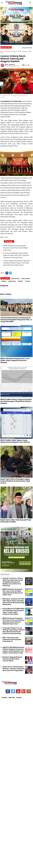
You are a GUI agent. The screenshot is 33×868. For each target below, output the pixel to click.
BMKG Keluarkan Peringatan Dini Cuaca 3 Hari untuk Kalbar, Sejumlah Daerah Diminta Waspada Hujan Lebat (13, 621)
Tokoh (2, 53)
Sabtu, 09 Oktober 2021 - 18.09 (12, 66)
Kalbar (19, 51)
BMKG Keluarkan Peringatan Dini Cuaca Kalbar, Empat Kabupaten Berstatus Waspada (15, 360)
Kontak (19, 698)
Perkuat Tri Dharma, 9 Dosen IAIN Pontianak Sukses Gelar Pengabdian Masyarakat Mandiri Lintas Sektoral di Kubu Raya (13, 582)
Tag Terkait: (5, 279)
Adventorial (7, 51)
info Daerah (14, 51)
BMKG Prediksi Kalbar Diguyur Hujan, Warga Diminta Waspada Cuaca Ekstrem (15, 441)
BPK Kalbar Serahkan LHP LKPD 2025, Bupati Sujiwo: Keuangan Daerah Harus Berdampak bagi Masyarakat (13, 602)
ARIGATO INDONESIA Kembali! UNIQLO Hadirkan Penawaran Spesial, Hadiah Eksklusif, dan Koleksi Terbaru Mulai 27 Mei (13, 650)
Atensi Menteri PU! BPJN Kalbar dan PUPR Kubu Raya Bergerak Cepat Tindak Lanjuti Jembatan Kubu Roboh (14, 611)
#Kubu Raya (12, 281)
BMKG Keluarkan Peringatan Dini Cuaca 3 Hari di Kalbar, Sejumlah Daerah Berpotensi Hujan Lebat (13, 592)
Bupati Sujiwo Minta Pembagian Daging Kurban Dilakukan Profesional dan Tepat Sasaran (15, 481)
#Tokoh (27, 281)
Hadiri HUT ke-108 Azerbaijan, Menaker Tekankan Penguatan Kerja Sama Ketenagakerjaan (14, 669)
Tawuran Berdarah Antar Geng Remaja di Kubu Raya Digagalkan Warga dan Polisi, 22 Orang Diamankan (16, 320)
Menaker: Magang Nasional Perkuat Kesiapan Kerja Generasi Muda (12, 659)
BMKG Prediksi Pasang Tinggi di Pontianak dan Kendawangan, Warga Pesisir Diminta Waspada (16, 401)
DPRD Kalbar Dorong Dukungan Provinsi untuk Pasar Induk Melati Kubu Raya (16, 248)
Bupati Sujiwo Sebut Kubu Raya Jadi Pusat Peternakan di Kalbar (16, 521)
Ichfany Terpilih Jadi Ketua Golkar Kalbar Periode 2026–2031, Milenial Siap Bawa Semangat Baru (16, 255)
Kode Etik (12, 698)
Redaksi (5, 698)
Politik (30, 51)
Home (2, 51)
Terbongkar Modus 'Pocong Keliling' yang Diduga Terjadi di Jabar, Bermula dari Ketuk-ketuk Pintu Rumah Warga (14, 631)
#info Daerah (26, 279)
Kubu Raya (25, 51)
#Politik (20, 281)
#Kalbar (4, 281)
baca (25, 65)
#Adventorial (15, 279)
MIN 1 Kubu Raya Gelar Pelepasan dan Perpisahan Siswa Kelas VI (12, 639)
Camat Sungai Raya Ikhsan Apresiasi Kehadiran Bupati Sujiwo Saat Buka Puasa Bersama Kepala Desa (17, 263)
